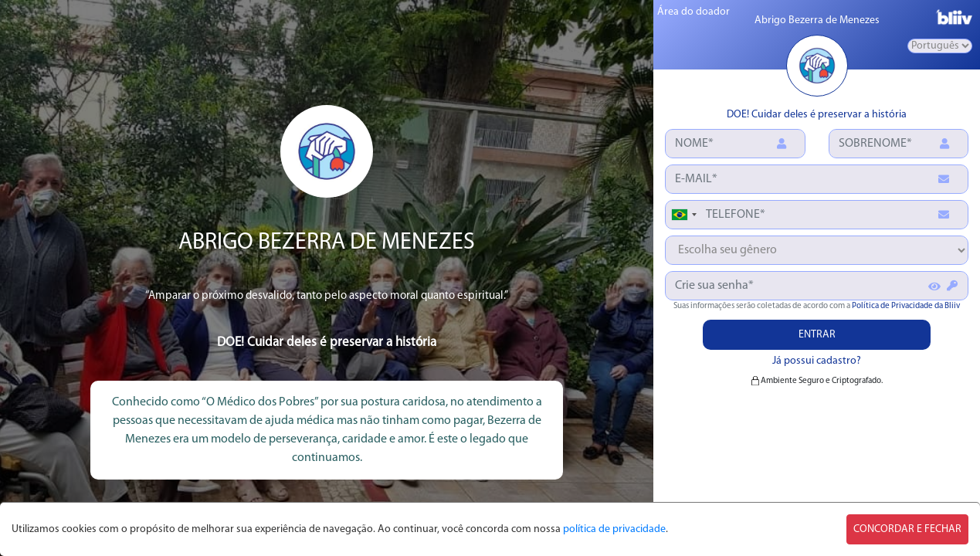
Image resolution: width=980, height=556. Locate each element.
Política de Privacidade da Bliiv (906, 306)
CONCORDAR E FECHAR (907, 529)
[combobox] (683, 215)
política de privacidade (614, 529)
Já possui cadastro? (817, 361)
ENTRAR (817, 335)
